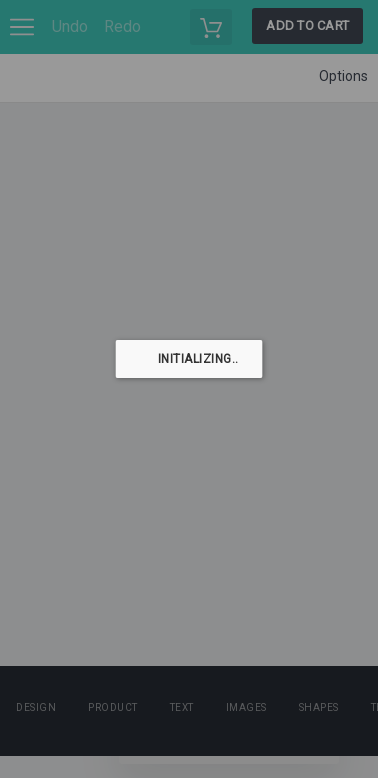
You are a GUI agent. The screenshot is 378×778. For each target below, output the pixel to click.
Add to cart (307, 25)
